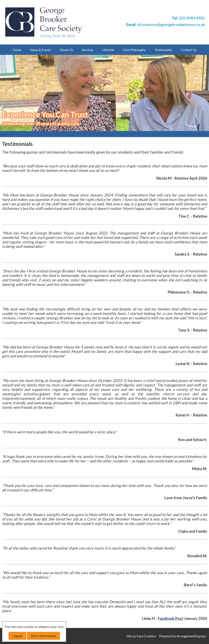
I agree (17, 636)
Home (17, 50)
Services (88, 50)
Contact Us (189, 50)
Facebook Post (171, 618)
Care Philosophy (134, 50)
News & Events (41, 50)
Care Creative (146, 636)
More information (43, 636)
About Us (66, 50)
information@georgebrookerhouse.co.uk (171, 25)
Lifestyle (108, 50)
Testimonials (163, 50)
